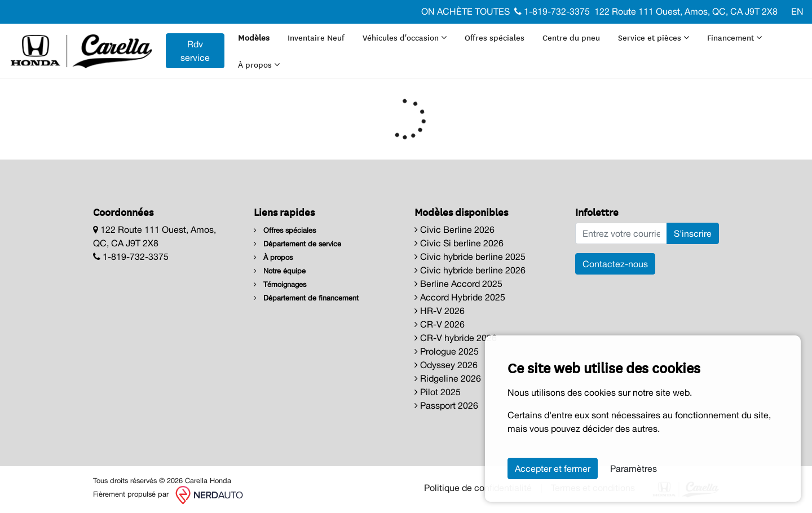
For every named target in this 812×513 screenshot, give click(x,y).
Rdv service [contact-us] (195, 51)
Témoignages (280, 284)
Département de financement (306, 298)
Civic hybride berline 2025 (470, 256)
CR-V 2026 (440, 324)
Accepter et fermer (553, 468)
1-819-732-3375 (552, 11)
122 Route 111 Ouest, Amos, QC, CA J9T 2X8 (686, 11)
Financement (734, 37)
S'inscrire (693, 233)
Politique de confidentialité (478, 488)
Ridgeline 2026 (448, 378)
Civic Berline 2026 (454, 229)
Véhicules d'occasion (405, 37)
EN (797, 11)
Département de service (297, 244)
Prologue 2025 (447, 351)
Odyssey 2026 (446, 365)
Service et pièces (654, 37)
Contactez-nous (615, 264)
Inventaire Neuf (316, 37)
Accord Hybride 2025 (460, 297)
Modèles (254, 37)
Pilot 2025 (438, 392)
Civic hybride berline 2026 (470, 270)
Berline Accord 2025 (458, 284)
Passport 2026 (446, 405)
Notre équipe (280, 271)
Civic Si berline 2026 (459, 243)
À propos (259, 64)
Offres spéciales (495, 37)
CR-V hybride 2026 (456, 338)
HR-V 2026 (440, 311)
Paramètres (634, 468)
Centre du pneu (571, 37)
